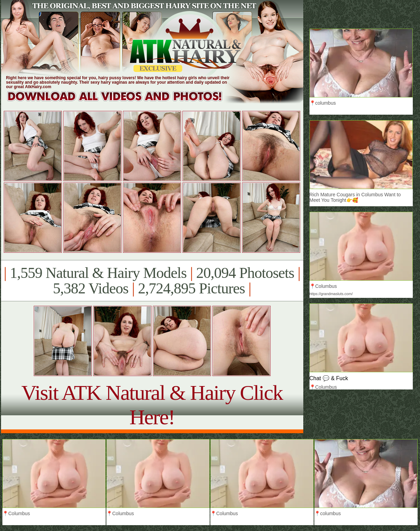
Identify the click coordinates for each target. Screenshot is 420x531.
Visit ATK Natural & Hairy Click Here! (152, 405)
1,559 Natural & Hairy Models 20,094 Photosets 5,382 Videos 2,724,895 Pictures (152, 281)
